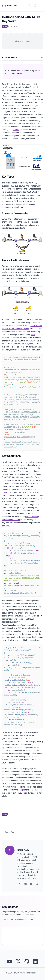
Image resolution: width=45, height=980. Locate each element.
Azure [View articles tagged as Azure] (5, 26)
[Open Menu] (41, 6)
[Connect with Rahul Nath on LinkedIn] (36, 961)
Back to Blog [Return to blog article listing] (8, 832)
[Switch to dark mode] (35, 6)
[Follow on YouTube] (31, 884)
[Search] (29, 6)
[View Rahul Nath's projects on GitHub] (27, 961)
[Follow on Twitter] (20, 884)
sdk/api (16, 130)
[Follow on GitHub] (37, 884)
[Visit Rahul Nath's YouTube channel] (10, 961)
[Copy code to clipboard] (40, 357)
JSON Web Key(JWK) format (23, 344)
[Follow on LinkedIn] (25, 884)
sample (22, 790)
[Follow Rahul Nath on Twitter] (18, 961)
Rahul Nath (10, 6)
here (19, 71)
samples (6, 526)
